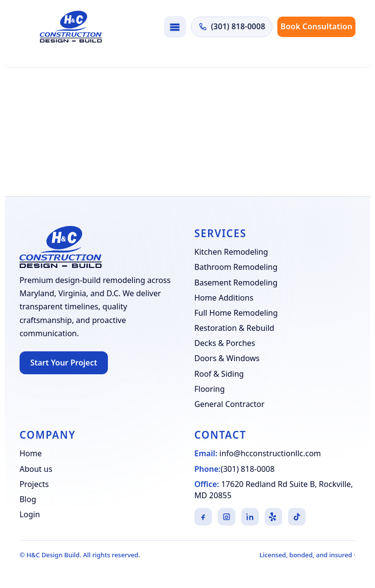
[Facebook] (203, 517)
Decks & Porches (225, 343)
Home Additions (224, 298)
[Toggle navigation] (175, 27)
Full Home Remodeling (236, 313)
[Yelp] (273, 517)
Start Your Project (64, 363)
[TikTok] (297, 517)
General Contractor (229, 404)
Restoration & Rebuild (234, 328)
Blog (28, 499)
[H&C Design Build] (71, 27)
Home (31, 453)
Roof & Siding (219, 374)
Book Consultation (317, 26)
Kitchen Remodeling (231, 252)
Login (30, 514)
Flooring (209, 389)
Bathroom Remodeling (236, 267)
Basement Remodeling (236, 283)
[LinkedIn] (250, 517)
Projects (34, 484)
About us (36, 469)
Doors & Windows (227, 358)
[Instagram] (227, 517)
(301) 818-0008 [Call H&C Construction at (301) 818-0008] (232, 26)
